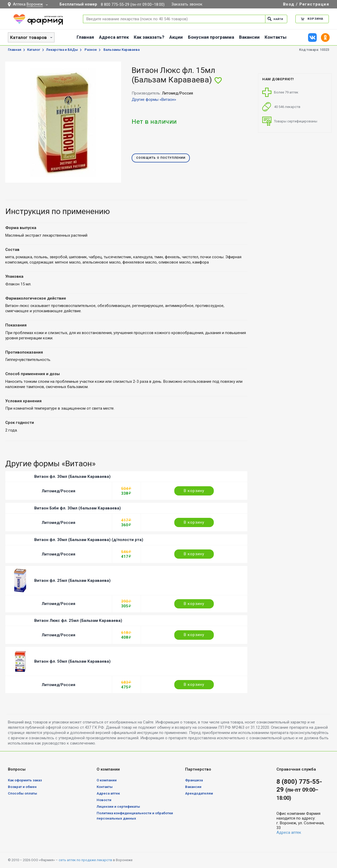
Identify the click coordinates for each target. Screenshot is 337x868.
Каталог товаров (28, 37)
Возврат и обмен (22, 787)
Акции (176, 37)
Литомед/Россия (58, 491)
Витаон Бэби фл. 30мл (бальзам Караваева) (78, 508)
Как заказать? (149, 37)
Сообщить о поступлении (161, 158)
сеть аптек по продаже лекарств (85, 860)
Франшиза (194, 780)
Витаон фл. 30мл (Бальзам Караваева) (72, 477)
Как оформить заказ (25, 780)
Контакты (276, 37)
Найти (274, 19)
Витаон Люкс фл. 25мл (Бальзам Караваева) (78, 621)
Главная (85, 37)
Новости (104, 800)
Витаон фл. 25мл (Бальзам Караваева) (72, 581)
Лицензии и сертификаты (118, 807)
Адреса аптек (114, 37)
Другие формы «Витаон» (154, 100)
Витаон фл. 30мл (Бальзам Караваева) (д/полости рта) (89, 540)
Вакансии (249, 37)
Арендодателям (199, 793)
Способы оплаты (23, 793)
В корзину (194, 491)
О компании (107, 780)
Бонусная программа (211, 37)
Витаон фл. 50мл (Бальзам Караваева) (72, 661)
